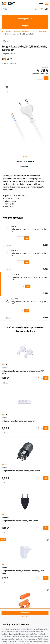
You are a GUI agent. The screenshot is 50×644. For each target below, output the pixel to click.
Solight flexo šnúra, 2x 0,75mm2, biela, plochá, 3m (29, 254)
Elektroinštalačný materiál (22, 32)
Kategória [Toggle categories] (25, 26)
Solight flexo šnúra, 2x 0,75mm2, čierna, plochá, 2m (30, 303)
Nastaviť (25, 616)
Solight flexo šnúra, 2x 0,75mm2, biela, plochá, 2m (29, 230)
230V (34, 32)
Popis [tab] (25, 156)
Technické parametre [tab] (25, 161)
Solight (8, 32)
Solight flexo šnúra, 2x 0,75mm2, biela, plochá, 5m (20, 34)
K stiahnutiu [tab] (25, 167)
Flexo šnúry (43, 32)
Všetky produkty (25, 19)
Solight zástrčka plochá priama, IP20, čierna (20, 521)
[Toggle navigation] (47, 3)
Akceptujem (25, 613)
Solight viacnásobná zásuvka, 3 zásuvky (18, 421)
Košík (44, 9)
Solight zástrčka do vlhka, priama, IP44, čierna (21, 471)
